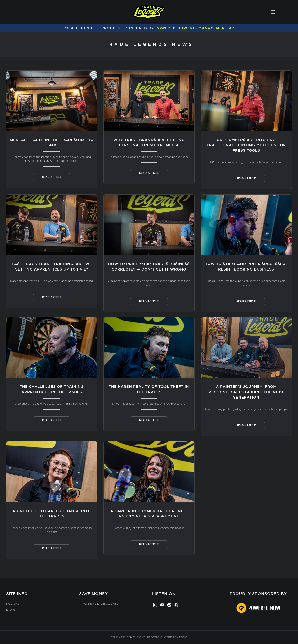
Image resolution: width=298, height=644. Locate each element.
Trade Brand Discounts (99, 604)
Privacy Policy (155, 637)
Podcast (14, 604)
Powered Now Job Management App (196, 28)
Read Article (52, 177)
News (11, 611)
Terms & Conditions (176, 637)
